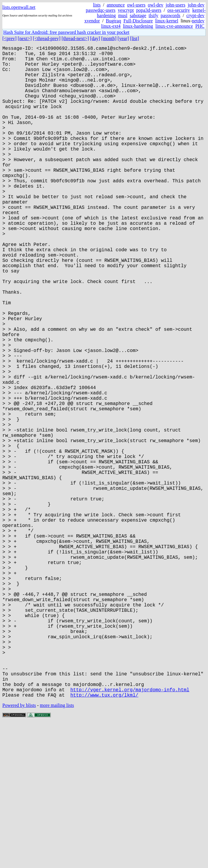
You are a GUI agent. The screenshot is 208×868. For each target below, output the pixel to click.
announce (116, 5)
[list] (135, 38)
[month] (109, 38)
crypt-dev (195, 15)
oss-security (178, 10)
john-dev (196, 5)
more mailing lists (57, 850)
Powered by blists (19, 850)
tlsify (154, 15)
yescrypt (126, 10)
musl (123, 15)
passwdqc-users (101, 10)
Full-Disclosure (138, 21)
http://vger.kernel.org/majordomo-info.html (130, 833)
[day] (95, 38)
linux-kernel (167, 21)
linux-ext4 (111, 26)
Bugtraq (114, 21)
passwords (171, 15)
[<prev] (9, 38)
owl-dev (155, 5)
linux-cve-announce (174, 26)
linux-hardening (138, 26)
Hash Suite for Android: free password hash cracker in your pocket (66, 32)
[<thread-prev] (46, 38)
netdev (198, 21)
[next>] (25, 38)
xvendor (92, 21)
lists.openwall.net (19, 7)
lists (97, 5)
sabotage (138, 15)
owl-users (136, 5)
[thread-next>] (75, 38)
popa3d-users (149, 10)
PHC (200, 26)
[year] (123, 38)
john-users (175, 5)
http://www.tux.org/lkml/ (104, 840)
